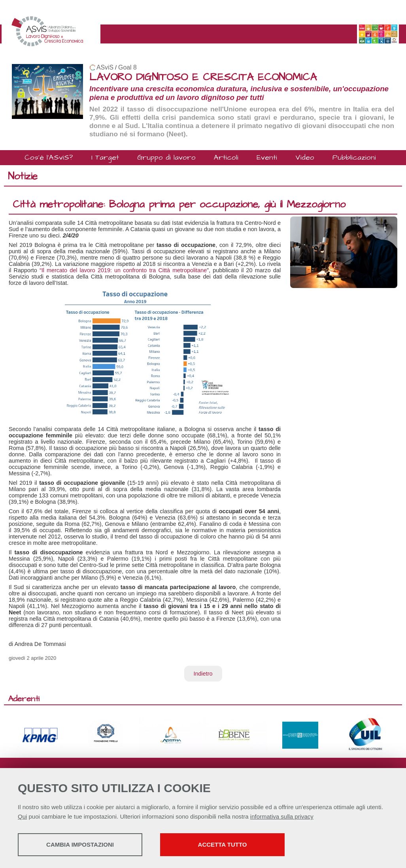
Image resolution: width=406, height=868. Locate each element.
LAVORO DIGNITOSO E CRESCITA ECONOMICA (203, 77)
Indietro (203, 674)
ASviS (105, 67)
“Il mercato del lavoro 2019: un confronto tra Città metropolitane (123, 270)
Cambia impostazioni (80, 844)
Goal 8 (127, 67)
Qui (22, 816)
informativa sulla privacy (282, 816)
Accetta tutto (223, 844)
